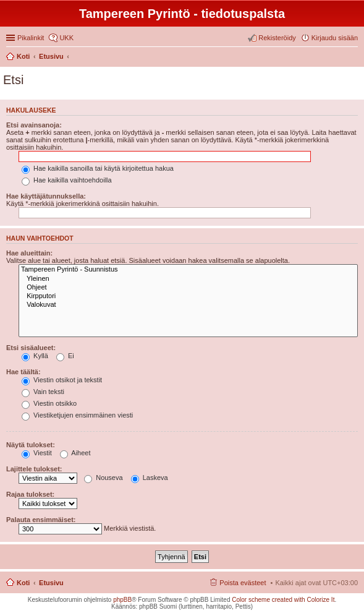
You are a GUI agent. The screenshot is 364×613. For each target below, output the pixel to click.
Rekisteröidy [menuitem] (277, 38)
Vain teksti (43, 392)
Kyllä (35, 356)
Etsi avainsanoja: (34, 125)
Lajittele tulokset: (34, 469)
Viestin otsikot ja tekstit (62, 380)
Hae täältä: (23, 372)
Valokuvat (188, 305)
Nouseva (103, 478)
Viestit (37, 453)
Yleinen (188, 279)
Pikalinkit (31, 38)
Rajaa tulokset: (30, 494)
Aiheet (75, 453)
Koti (23, 583)
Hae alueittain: (29, 253)
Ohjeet (188, 288)
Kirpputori (188, 296)
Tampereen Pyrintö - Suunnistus (188, 270)
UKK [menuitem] (66, 38)
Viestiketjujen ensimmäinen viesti (77, 415)
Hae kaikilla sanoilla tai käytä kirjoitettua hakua (98, 168)
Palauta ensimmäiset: (41, 520)
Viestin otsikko (49, 403)
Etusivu (51, 583)
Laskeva (150, 478)
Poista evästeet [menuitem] (243, 583)
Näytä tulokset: (31, 445)
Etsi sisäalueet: (31, 348)
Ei (65, 356)
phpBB (122, 600)
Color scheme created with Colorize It (283, 600)
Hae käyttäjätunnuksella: (46, 196)
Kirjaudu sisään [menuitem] (335, 38)
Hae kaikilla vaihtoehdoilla (67, 180)
